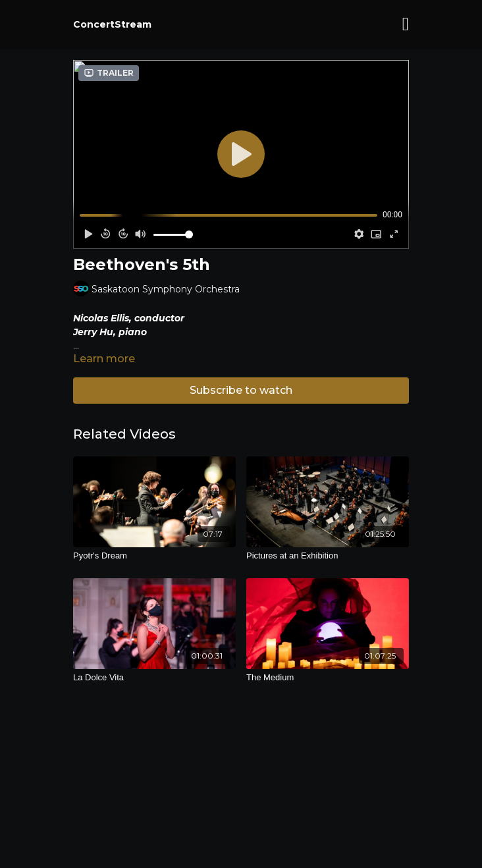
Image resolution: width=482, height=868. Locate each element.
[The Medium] (328, 678)
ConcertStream (112, 24)
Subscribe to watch (241, 390)
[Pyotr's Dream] (154, 556)
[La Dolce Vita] (154, 678)
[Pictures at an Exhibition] (328, 556)
